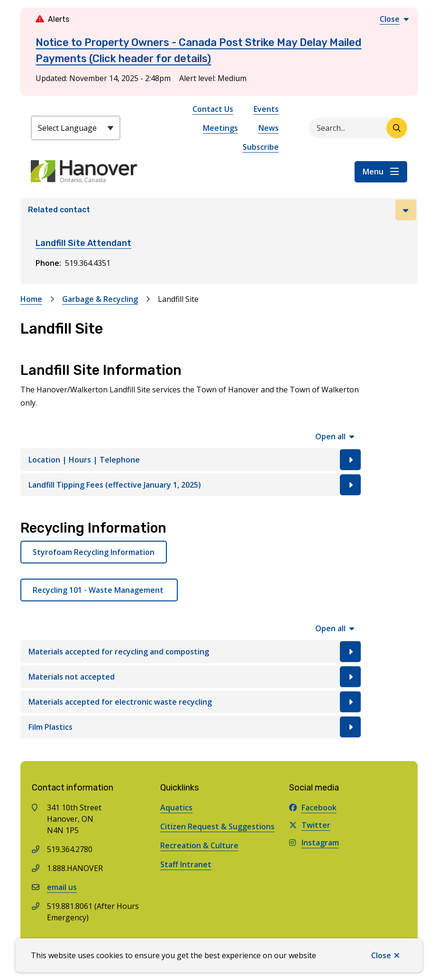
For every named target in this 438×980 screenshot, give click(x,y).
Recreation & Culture (199, 845)
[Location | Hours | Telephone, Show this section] (191, 460)
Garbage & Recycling (100, 299)
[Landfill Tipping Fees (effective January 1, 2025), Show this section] (191, 485)
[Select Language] (76, 128)
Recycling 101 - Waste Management (99, 590)
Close (381, 955)
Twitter (310, 825)
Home (31, 299)
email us (62, 887)
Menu (373, 172)
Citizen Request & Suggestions (217, 826)
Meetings (220, 128)
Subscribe (261, 147)
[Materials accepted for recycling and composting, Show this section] (191, 652)
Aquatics (176, 808)
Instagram (314, 843)
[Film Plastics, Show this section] (191, 727)
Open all (330, 436)
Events (266, 109)
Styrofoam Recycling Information (94, 552)
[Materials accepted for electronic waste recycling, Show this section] (191, 702)
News (269, 128)
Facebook (313, 808)
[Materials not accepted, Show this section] (191, 677)
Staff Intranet (186, 864)
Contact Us (213, 109)
